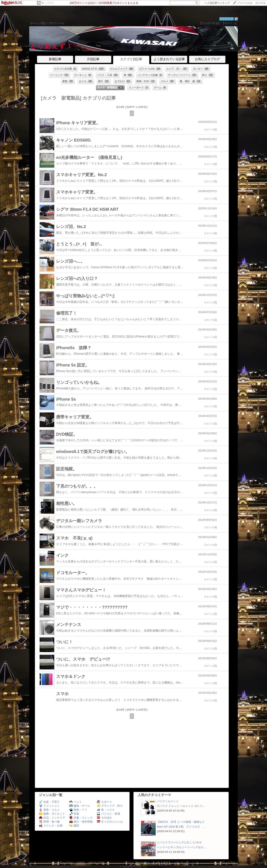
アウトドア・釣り (110, 806)
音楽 (74, 814)
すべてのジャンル (110, 822)
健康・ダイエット (52, 814)
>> (217, 3)
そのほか (104, 818)
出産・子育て (49, 802)
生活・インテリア (52, 818)
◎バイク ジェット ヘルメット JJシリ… (181, 806)
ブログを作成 (245, 3)
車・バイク (48, 3)
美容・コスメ (49, 810)
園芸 (74, 826)
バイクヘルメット (168, 801)
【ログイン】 (230, 23)
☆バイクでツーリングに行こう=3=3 (179, 842)
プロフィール (56, 23)
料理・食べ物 (49, 822)
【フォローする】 (210, 23)
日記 (43, 23)
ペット (76, 802)
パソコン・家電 (108, 814)
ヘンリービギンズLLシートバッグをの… (181, 847)
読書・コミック (81, 818)
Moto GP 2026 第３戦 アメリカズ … (181, 827)
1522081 (227, 19)
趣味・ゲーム (80, 806)
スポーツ (104, 802)
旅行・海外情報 (81, 822)
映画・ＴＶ (78, 810)
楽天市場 (260, 3)
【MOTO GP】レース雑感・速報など (181, 822)
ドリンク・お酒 (51, 826)
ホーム (34, 23)
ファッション (49, 806)
